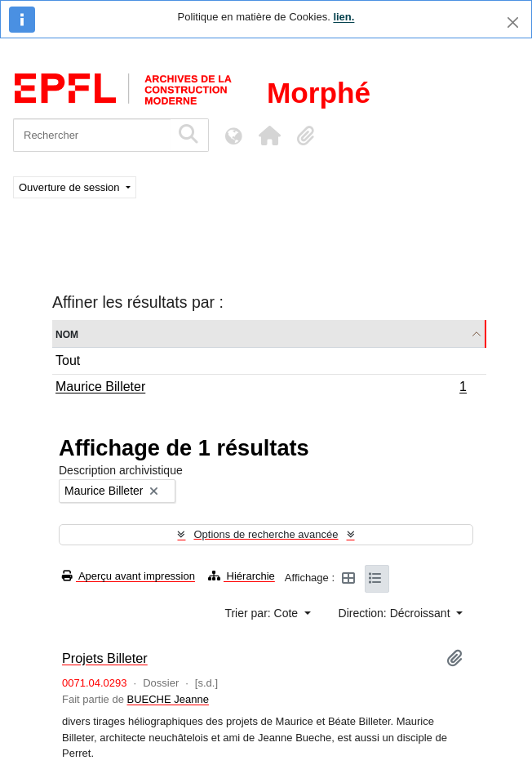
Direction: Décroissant (396, 613)
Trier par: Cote (263, 613)
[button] (269, 136)
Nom (67, 333)
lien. (344, 17)
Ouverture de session (71, 187)
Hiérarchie (242, 576)
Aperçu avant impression (129, 576)
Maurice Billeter (261, 389)
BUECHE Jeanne (168, 699)
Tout (68, 360)
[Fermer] (513, 22)
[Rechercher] (92, 135)
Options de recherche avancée (266, 534)
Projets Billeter (105, 658)
